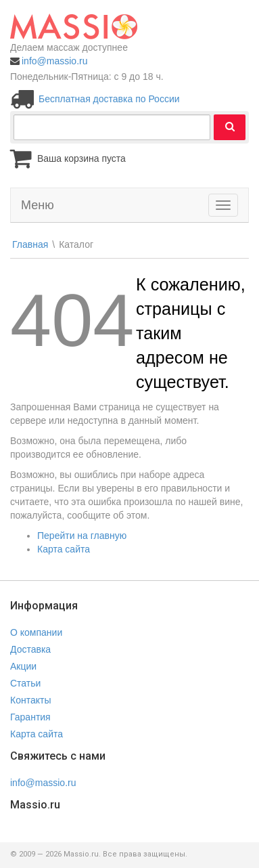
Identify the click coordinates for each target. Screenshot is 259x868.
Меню (38, 205)
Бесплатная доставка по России (109, 99)
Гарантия (30, 717)
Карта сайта (64, 549)
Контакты (30, 700)
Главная (30, 244)
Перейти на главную (82, 536)
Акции (23, 666)
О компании (36, 632)
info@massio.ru (54, 61)
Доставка (30, 649)
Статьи (25, 683)
